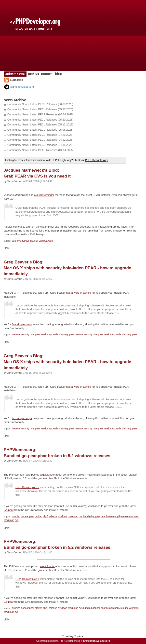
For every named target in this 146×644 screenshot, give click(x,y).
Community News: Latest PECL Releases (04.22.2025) (40, 140)
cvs (19, 241)
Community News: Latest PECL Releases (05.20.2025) (40, 120)
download (73, 516)
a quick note (47, 475)
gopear (25, 241)
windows (62, 516)
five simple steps (22, 324)
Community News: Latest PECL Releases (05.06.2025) (40, 130)
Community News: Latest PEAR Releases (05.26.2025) (40, 114)
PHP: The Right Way (96, 160)
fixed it (35, 487)
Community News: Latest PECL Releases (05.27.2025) (40, 109)
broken (39, 516)
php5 (46, 516)
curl (41, 241)
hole (32, 335)
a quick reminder (44, 195)
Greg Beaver (23, 487)
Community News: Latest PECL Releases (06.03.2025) (40, 104)
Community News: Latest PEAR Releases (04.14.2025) (40, 150)
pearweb (48, 241)
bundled (16, 516)
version (44, 335)
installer (34, 241)
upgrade (54, 335)
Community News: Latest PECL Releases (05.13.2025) (40, 124)
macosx (16, 335)
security (25, 335)
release (53, 516)
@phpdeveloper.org (19, 87)
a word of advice (81, 293)
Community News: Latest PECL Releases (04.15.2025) (40, 145)
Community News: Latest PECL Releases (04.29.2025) (40, 135)
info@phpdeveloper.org (96, 641)
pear (14, 241)
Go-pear (9, 510)
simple (62, 335)
